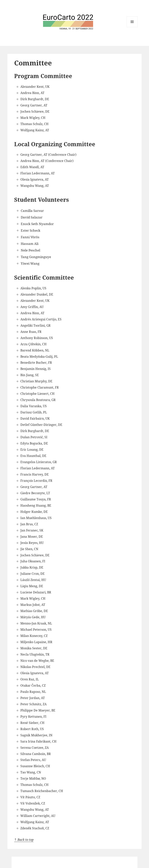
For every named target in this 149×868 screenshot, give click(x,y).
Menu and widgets (132, 22)
